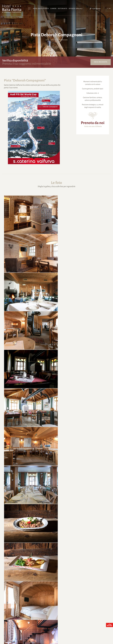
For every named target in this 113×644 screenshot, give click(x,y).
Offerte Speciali (76, 9)
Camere (53, 9)
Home (47, 40)
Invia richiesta (101, 62)
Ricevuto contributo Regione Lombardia (88, 638)
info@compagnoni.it (56, 611)
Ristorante (63, 9)
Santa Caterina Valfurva (39, 628)
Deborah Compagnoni (59, 628)
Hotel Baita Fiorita (41, 9)
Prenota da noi (93, 123)
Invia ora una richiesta (93, 126)
